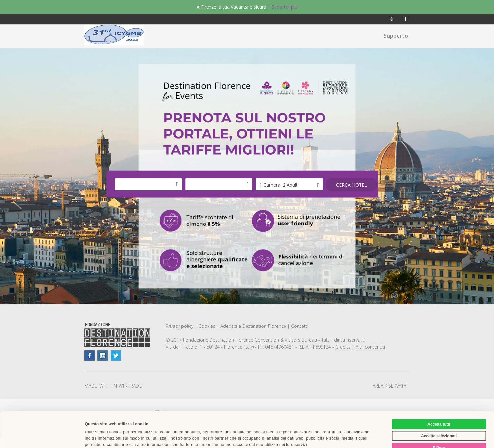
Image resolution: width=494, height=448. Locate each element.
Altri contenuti (370, 347)
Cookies (207, 326)
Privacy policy (179, 326)
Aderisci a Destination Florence (253, 326)
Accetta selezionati (439, 400)
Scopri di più (285, 7)
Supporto (396, 36)
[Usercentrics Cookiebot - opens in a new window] (43, 436)
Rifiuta (439, 412)
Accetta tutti (439, 389)
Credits (343, 347)
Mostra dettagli (309, 436)
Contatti (300, 326)
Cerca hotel (352, 185)
